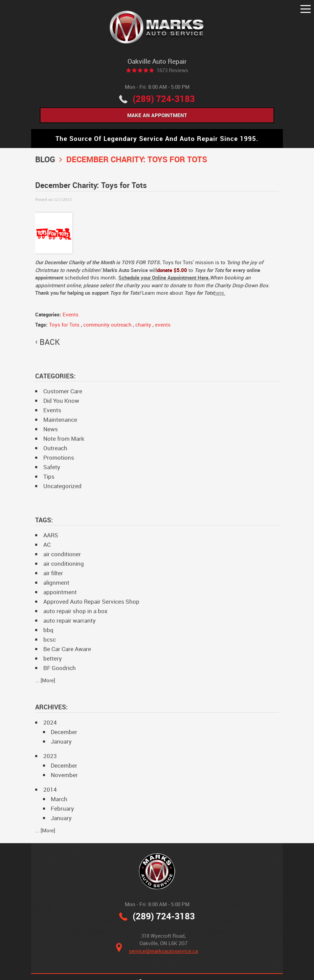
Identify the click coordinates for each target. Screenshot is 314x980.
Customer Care (63, 391)
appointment (60, 592)
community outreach (107, 325)
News (51, 429)
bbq (48, 630)
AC (47, 545)
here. (220, 293)
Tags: (44, 520)
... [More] (45, 680)
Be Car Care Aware (67, 649)
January (61, 741)
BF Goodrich (60, 668)
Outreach (55, 448)
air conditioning (64, 564)
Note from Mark (64, 439)
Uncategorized (62, 486)
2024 (50, 722)
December (64, 732)
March (59, 799)
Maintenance (60, 420)
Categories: (55, 376)
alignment (56, 582)
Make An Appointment (157, 115)
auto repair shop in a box (75, 611)
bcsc (50, 639)
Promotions (59, 457)
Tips (49, 476)
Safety (52, 467)
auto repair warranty (70, 620)
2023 (50, 756)
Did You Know (61, 401)
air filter (53, 573)
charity (143, 325)
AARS (51, 535)
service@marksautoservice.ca (163, 951)
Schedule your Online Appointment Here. (164, 277)
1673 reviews (172, 70)
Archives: (51, 707)
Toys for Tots (64, 325)
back (50, 342)
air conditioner (62, 554)
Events (71, 314)
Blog (45, 159)
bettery (53, 658)
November (64, 775)
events (163, 325)
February (62, 808)
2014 (50, 789)
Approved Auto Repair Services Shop (91, 601)
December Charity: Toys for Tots (137, 159)
